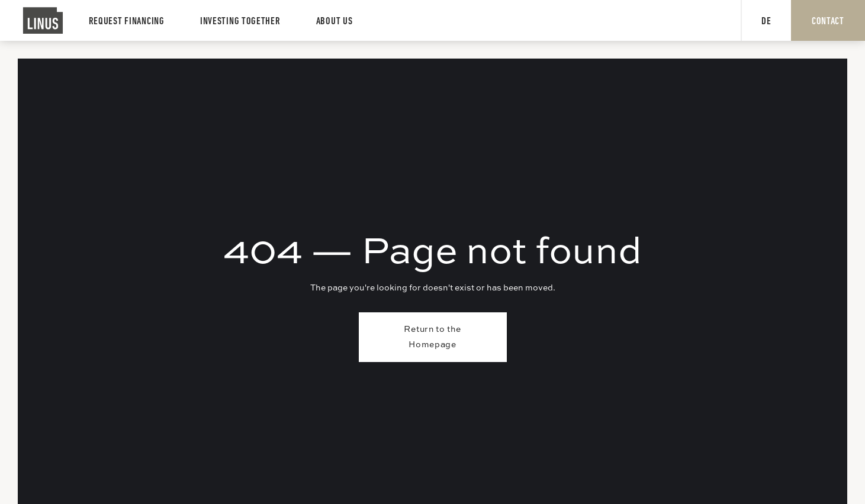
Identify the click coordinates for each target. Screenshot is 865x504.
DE (766, 22)
